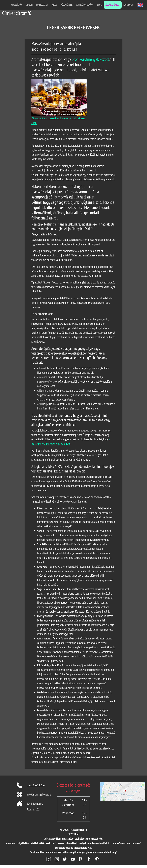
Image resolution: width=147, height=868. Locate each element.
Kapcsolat (129, 5)
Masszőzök (17, 5)
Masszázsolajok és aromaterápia (56, 44)
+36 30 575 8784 (36, 785)
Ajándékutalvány (85, 5)
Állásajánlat (113, 5)
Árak (54, 5)
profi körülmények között (90, 59)
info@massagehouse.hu (39, 794)
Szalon (29, 5)
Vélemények (67, 5)
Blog (99, 5)
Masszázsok (42, 5)
